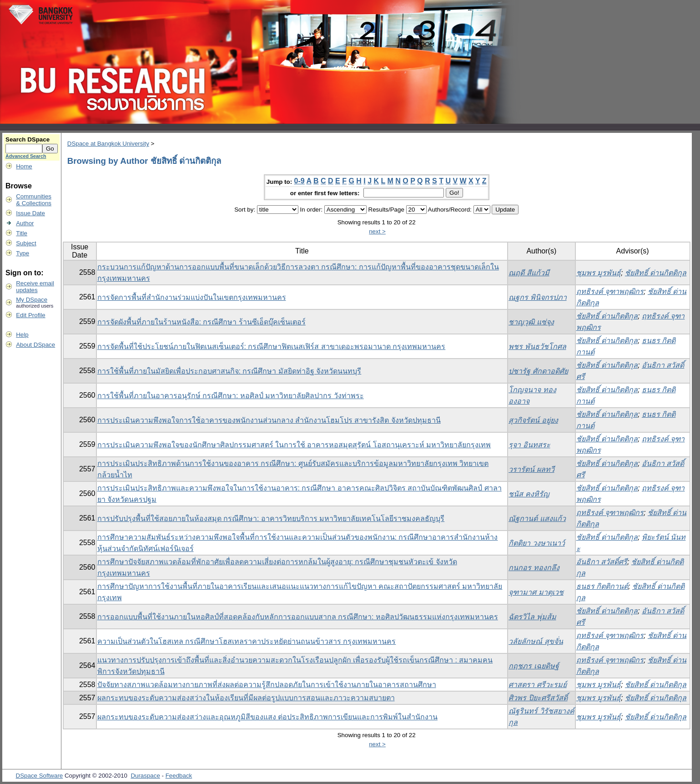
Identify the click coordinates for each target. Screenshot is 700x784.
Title (22, 233)
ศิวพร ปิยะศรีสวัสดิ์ (538, 698)
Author (25, 223)
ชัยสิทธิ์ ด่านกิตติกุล (656, 273)
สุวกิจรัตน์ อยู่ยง (533, 420)
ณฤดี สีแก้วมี (529, 273)
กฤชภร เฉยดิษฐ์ (534, 666)
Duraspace (145, 776)
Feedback (179, 776)
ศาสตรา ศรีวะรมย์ (537, 685)
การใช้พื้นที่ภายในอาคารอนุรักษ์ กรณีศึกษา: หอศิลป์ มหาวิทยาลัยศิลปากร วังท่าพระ (231, 396)
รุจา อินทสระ (529, 445)
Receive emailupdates (35, 287)
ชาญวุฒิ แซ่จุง (531, 322)
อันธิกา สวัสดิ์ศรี (602, 562)
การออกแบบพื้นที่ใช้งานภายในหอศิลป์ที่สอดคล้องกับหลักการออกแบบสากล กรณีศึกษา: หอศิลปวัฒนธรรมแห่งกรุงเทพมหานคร (298, 617)
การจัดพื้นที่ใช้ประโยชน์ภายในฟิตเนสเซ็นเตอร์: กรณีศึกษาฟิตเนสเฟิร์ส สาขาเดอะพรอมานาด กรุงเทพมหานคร (272, 346)
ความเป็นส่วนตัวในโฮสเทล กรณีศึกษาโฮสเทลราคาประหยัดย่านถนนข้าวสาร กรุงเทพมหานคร (247, 641)
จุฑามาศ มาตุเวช (536, 592)
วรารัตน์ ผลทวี (531, 469)
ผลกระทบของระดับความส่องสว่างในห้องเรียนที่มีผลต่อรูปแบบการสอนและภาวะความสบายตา (246, 698)
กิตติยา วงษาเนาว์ (536, 543)
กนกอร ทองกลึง (534, 568)
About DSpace (35, 345)
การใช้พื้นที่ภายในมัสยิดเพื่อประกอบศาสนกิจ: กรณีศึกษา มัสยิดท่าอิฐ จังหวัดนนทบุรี (229, 371)
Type (23, 253)
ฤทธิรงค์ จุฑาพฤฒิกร (610, 291)
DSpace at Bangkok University (108, 144)
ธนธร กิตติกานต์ (602, 586)
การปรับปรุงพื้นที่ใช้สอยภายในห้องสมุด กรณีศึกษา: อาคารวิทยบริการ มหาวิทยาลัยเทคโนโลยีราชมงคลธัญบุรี (271, 518)
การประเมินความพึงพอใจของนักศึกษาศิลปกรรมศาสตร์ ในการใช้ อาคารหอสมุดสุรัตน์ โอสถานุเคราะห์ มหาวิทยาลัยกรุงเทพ (294, 445)
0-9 (300, 181)
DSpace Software (40, 776)
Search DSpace (28, 139)
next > (377, 231)
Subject (26, 243)
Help (22, 335)
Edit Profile (30, 315)
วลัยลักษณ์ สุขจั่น (536, 641)
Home (24, 166)
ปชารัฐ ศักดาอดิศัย (538, 371)
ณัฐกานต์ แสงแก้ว (537, 518)
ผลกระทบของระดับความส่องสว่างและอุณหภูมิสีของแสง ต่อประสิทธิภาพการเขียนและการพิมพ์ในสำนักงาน (267, 717)
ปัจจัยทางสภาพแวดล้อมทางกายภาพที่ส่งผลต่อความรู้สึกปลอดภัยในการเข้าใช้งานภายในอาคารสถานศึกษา (267, 685)
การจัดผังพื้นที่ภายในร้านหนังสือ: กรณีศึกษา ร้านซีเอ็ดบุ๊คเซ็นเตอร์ (201, 322)
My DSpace (32, 300)
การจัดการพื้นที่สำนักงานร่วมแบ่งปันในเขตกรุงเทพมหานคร (192, 297)
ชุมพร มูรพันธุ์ (599, 273)
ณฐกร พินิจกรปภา (537, 297)
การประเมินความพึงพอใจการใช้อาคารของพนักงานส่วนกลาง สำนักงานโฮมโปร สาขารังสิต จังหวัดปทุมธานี (269, 420)
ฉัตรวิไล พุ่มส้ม (532, 617)
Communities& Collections (34, 200)
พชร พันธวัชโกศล (537, 346)
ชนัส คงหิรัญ (529, 494)
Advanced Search (26, 156)
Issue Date (30, 213)
